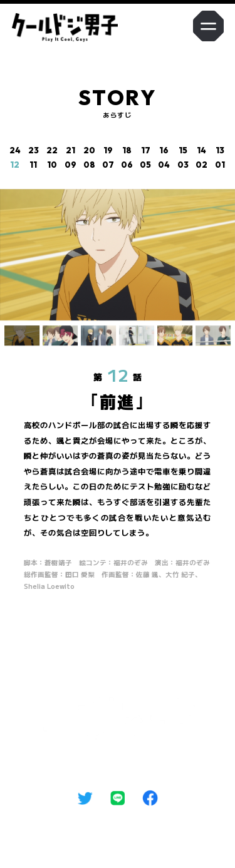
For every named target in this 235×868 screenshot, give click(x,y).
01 (220, 165)
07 (108, 165)
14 (201, 150)
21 (70, 150)
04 (164, 165)
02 (201, 165)
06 (127, 165)
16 (164, 150)
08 (89, 165)
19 (108, 150)
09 (70, 165)
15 (183, 150)
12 (15, 165)
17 (146, 150)
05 (145, 165)
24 (15, 150)
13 (220, 150)
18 (127, 150)
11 (33, 165)
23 (34, 150)
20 (89, 150)
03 (183, 165)
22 (52, 150)
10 (52, 165)
